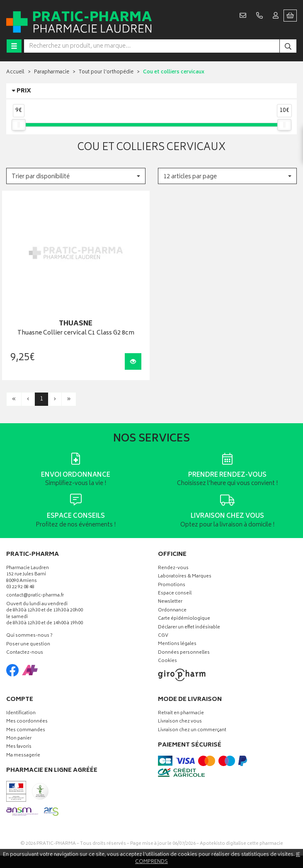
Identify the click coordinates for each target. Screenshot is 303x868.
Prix (24, 91)
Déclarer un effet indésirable (189, 628)
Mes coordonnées (27, 722)
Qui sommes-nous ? (29, 636)
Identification (21, 714)
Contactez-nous (25, 653)
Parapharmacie (52, 72)
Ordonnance (172, 611)
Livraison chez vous (180, 722)
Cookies (167, 661)
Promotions (172, 586)
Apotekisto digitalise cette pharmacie (241, 844)
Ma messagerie (23, 756)
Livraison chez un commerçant (192, 731)
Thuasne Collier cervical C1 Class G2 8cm (76, 333)
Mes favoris (19, 747)
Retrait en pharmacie (181, 714)
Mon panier (19, 739)
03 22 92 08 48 (20, 588)
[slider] (19, 125)
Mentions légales (177, 644)
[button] (76, 176)
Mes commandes (26, 731)
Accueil (15, 72)
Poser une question (28, 645)
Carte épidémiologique (184, 619)
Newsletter (170, 602)
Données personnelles (184, 653)
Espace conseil (175, 594)
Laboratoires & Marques (185, 577)
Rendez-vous (173, 569)
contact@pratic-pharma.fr (35, 596)
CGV (163, 636)
